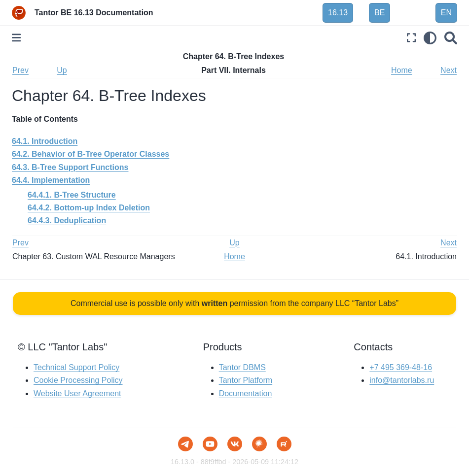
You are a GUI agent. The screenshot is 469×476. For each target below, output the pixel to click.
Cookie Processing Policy (78, 380)
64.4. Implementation (51, 180)
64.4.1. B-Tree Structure (72, 195)
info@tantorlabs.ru (402, 380)
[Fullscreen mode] (411, 38)
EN (446, 13)
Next (449, 70)
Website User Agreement (77, 393)
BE (379, 13)
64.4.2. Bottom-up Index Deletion (89, 208)
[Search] (451, 38)
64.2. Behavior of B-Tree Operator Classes (90, 154)
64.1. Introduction (45, 141)
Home (402, 70)
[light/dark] (430, 38)
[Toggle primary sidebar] (16, 38)
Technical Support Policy (76, 367)
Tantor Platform (246, 380)
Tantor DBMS (242, 367)
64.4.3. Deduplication (67, 221)
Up (62, 70)
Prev (20, 70)
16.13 (338, 13)
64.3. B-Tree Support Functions (70, 167)
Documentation (246, 393)
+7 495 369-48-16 (401, 367)
